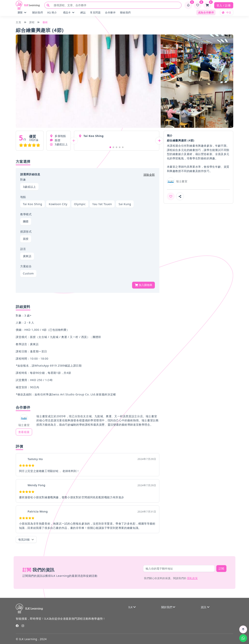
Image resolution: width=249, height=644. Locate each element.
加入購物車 (144, 285)
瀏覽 (22, 12)
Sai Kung (125, 204)
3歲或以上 (29, 187)
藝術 (45, 22)
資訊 (205, 607)
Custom (28, 273)
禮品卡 (69, 12)
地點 (23, 197)
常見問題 (95, 12)
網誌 (83, 12)
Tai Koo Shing (33, 204)
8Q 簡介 (52, 12)
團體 (26, 221)
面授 (26, 239)
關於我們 (38, 12)
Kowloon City (58, 204)
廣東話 (27, 256)
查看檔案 (24, 432)
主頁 (18, 22)
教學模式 (26, 214)
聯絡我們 (125, 12)
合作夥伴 (110, 12)
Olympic (80, 204)
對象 (23, 180)
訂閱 (221, 569)
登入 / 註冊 (224, 5)
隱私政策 (192, 578)
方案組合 (26, 266)
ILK (132, 607)
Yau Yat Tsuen (102, 204)
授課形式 (26, 232)
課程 (32, 22)
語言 (23, 249)
